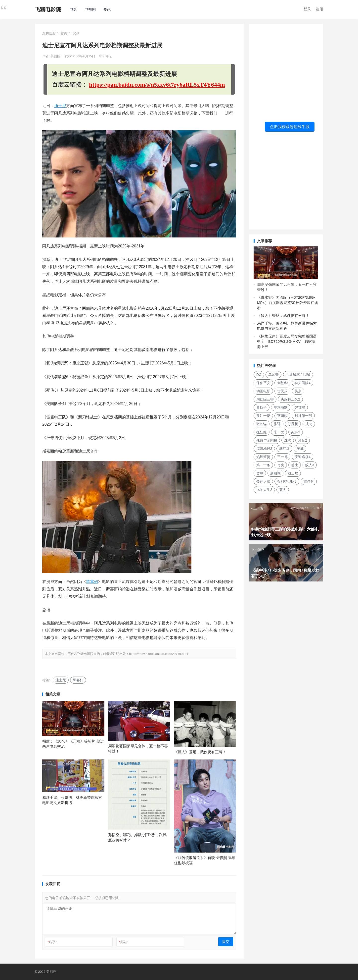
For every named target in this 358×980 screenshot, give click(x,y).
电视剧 (90, 9)
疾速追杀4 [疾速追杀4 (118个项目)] (303, 457)
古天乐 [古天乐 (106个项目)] (282, 391)
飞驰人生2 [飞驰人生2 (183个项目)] (264, 490)
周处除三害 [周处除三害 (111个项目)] (265, 399)
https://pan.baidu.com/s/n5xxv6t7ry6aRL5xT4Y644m (157, 85)
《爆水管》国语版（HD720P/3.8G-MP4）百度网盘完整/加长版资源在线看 (288, 303)
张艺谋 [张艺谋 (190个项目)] (262, 424)
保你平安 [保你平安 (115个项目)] (263, 383)
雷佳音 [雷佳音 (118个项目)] (309, 481)
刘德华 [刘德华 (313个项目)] (282, 383)
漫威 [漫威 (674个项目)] (300, 449)
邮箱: (123, 942)
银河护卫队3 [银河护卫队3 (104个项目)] (287, 481)
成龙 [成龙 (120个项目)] (309, 424)
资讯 (107, 9)
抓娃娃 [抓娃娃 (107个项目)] (262, 432)
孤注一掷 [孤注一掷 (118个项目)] (263, 416)
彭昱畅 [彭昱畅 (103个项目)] (293, 424)
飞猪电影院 (48, 9)
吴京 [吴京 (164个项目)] (298, 391)
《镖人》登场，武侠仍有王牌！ (200, 752)
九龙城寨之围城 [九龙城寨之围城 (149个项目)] (298, 375)
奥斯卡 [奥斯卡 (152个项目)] (262, 407)
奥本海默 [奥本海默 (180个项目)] (281, 407)
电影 (73, 9)
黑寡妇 (92, 582)
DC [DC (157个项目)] (259, 375)
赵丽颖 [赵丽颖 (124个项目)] (275, 473)
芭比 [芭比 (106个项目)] (295, 465)
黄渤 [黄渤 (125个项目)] (283, 490)
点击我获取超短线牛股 (290, 127)
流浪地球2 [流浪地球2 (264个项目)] (264, 449)
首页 (64, 33)
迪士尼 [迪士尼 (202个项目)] (293, 473)
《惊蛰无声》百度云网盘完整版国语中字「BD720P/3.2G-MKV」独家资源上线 (287, 341)
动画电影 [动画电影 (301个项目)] (263, 391)
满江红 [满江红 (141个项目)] (284, 449)
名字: (52, 942)
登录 (307, 9)
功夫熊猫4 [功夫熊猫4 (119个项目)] (303, 383)
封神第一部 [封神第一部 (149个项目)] (303, 416)
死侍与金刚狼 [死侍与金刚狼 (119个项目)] (267, 440)
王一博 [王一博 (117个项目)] (282, 457)
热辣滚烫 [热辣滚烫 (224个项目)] (263, 457)
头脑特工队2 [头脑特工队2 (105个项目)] (290, 399)
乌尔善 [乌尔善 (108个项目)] (273, 375)
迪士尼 (60, 106)
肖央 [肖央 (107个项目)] (281, 465)
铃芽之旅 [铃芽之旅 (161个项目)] (263, 481)
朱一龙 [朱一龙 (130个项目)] (279, 432)
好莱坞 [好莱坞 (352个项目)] (300, 407)
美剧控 (56, 56)
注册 (319, 9)
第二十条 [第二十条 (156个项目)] (263, 465)
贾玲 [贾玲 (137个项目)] (260, 473)
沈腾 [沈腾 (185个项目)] (288, 440)
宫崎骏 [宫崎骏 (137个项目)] (282, 416)
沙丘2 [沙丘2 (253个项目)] (303, 440)
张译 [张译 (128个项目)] (277, 424)
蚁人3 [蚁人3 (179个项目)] (310, 465)
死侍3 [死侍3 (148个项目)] (296, 432)
